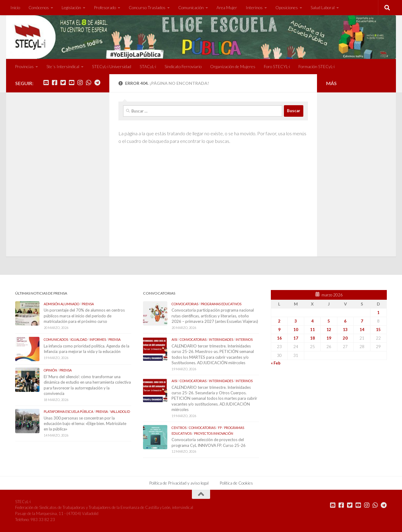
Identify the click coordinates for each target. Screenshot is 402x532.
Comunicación (191, 7)
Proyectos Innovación (214, 433)
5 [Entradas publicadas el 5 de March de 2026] (329, 321)
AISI (174, 339)
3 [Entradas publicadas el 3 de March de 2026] (296, 321)
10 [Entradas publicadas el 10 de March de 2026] (296, 330)
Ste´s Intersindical (63, 66)
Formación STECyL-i (317, 66)
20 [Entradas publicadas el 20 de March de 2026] (345, 338)
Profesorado (105, 7)
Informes (98, 339)
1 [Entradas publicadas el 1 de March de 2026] (378, 313)
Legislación (71, 7)
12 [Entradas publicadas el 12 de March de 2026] (329, 330)
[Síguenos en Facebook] (55, 83)
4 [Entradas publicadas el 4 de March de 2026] (312, 321)
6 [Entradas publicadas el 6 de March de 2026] (345, 321)
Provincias (24, 66)
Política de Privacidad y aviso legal (179, 483)
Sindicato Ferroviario (183, 66)
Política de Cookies (236, 483)
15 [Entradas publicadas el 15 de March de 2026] (378, 330)
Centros (179, 428)
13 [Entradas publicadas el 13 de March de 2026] (345, 330)
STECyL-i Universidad (112, 66)
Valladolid (120, 411)
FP (220, 428)
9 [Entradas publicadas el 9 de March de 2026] (279, 330)
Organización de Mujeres (233, 66)
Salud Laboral (323, 7)
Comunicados (56, 339)
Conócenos (39, 7)
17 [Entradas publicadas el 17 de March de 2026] (296, 338)
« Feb (276, 363)
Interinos (254, 7)
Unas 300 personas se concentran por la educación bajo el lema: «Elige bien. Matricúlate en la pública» (85, 424)
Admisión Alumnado (61, 304)
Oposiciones (287, 7)
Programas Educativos (221, 304)
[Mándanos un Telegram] (97, 83)
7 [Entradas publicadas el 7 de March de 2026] (362, 321)
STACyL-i (148, 66)
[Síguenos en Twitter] (63, 83)
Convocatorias (185, 304)
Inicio (15, 7)
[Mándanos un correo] (46, 83)
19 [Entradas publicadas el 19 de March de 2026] (329, 338)
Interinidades (221, 339)
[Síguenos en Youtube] (72, 83)
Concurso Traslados (147, 7)
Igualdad (79, 339)
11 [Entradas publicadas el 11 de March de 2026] (312, 330)
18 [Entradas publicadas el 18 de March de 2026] (312, 338)
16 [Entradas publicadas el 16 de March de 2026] (279, 338)
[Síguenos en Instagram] (80, 83)
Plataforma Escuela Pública (68, 411)
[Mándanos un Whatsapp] (89, 83)
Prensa (88, 304)
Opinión (50, 370)
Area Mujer (227, 7)
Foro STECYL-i (277, 66)
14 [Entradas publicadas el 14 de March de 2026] (362, 330)
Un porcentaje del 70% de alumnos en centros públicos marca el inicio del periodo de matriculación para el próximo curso (84, 316)
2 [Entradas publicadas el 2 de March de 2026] (279, 321)
